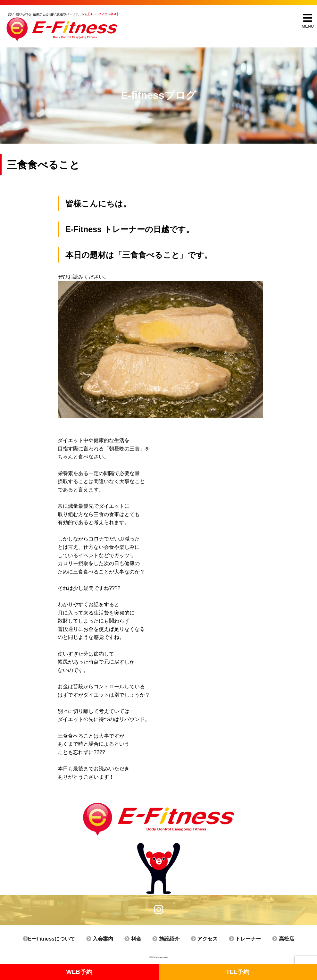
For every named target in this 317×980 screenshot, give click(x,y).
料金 (136, 939)
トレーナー (238, 939)
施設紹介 (166, 939)
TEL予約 (238, 972)
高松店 (273, 939)
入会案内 (106, 939)
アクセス (201, 939)
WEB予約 (79, 972)
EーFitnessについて (59, 939)
